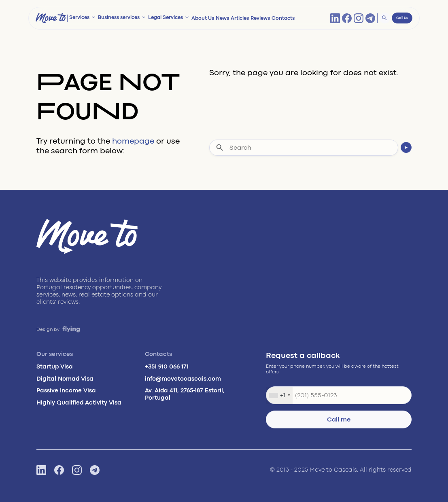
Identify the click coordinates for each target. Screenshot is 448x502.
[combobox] (279, 395)
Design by (58, 329)
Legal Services (166, 17)
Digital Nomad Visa (65, 379)
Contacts (283, 18)
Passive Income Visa (66, 391)
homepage (133, 141)
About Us (203, 18)
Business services (119, 17)
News (222, 18)
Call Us (402, 18)
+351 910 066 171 (167, 367)
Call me (339, 419)
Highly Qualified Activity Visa (79, 403)
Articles (240, 18)
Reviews (260, 18)
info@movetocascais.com (183, 379)
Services (79, 17)
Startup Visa (55, 367)
